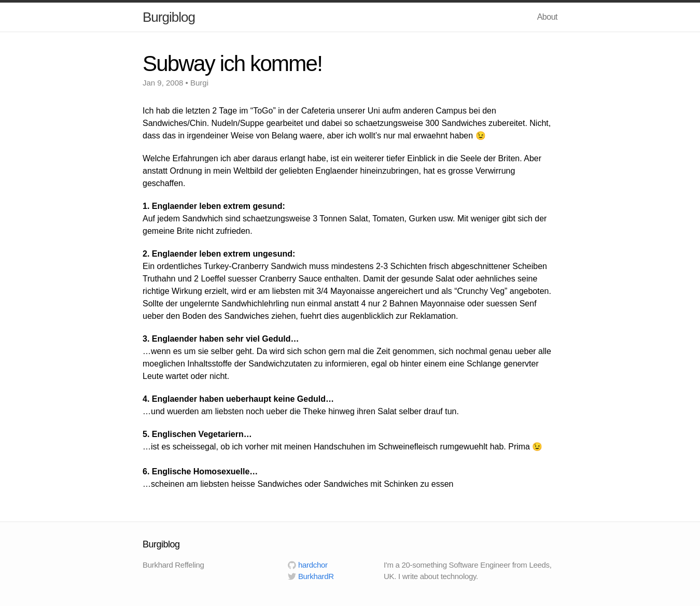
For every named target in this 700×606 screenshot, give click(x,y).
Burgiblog (169, 17)
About (547, 17)
